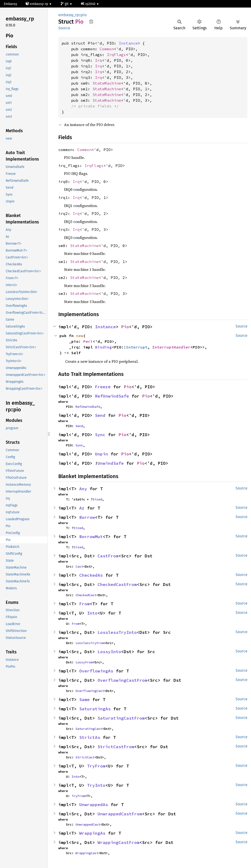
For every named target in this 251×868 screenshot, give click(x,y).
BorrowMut (91, 537)
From (84, 604)
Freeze (103, 387)
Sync (100, 435)
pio (84, 15)
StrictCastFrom (116, 747)
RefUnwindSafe (112, 396)
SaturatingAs (95, 709)
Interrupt (137, 347)
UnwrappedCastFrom (120, 814)
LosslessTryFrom (90, 643)
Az (82, 508)
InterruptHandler (171, 347)
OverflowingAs (96, 671)
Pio (125, 327)
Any (83, 489)
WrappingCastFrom (118, 842)
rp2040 (89, 4)
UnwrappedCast (88, 824)
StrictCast (85, 757)
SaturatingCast (89, 729)
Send (100, 415)
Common (107, 49)
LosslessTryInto (117, 632)
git (65, 4)
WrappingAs (92, 833)
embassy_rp (69, 15)
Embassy (10, 4)
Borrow (87, 517)
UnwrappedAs (94, 805)
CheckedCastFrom (117, 584)
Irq (98, 60)
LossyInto (109, 652)
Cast (79, 566)
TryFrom (96, 766)
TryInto (96, 785)
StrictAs (90, 737)
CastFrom (108, 556)
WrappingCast (87, 853)
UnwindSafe (111, 463)
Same (84, 699)
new (80, 336)
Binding (103, 347)
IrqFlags (116, 55)
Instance (128, 43)
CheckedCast (86, 595)
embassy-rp (37, 4)
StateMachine (107, 83)
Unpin (101, 454)
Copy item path (91, 21)
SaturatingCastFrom (121, 718)
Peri (88, 341)
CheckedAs (91, 575)
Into (92, 613)
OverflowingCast (90, 691)
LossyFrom (84, 662)
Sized (97, 499)
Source (64, 28)
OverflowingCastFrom (122, 680)
